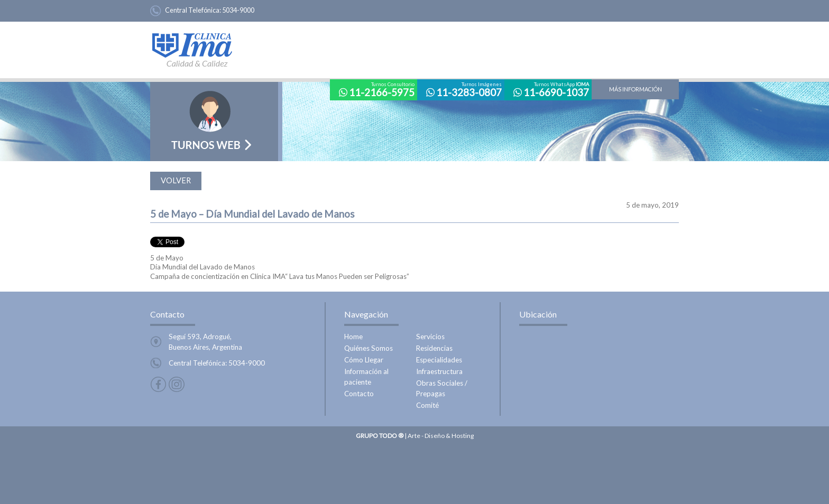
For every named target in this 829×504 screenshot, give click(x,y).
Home (353, 337)
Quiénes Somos (369, 348)
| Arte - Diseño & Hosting (415, 436)
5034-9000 (238, 10)
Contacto (359, 394)
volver (176, 180)
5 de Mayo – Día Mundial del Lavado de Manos (252, 214)
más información (635, 89)
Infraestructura (439, 371)
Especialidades (439, 360)
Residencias (434, 348)
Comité (427, 405)
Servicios (430, 337)
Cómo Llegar (364, 360)
